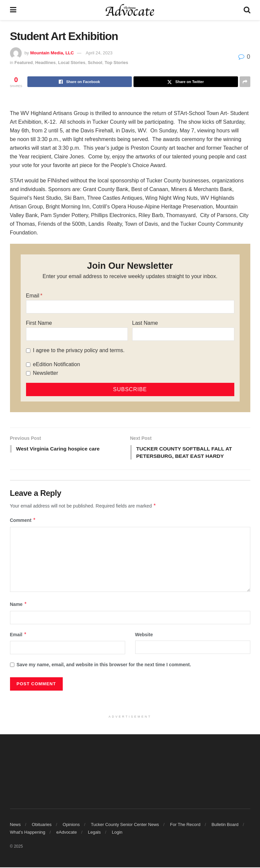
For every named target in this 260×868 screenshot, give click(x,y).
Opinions (71, 825)
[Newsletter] (28, 373)
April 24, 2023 (99, 53)
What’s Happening (28, 833)
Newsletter (46, 373)
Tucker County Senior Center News (125, 825)
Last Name (145, 323)
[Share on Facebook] (80, 82)
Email (33, 296)
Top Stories (117, 63)
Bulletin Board (225, 825)
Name (19, 605)
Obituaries (42, 825)
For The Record (185, 825)
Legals (94, 833)
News (16, 825)
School (95, 63)
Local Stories (72, 63)
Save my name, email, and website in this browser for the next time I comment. (104, 665)
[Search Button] (247, 10)
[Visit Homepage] (130, 10)
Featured (24, 63)
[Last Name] (183, 334)
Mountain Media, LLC (52, 53)
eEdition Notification (57, 364)
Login (117, 833)
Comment (23, 521)
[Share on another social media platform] (245, 82)
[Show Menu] (13, 10)
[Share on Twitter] (186, 82)
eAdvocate (67, 833)
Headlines (45, 63)
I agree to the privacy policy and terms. (79, 350)
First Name (39, 323)
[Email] (130, 307)
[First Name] (77, 334)
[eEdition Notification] (28, 365)
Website (144, 635)
